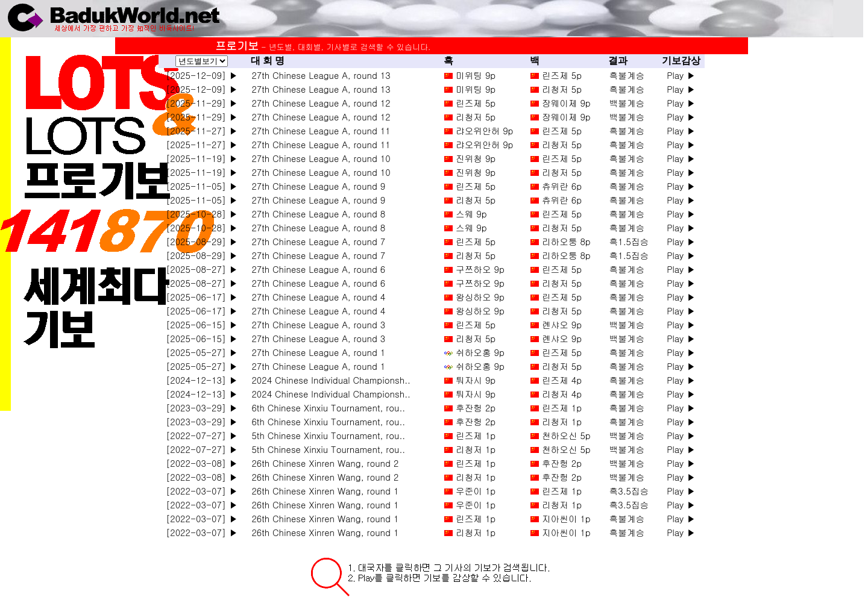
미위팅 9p (476, 75)
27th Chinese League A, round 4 (316, 297)
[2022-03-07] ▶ (202, 491)
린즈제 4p (562, 380)
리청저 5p (562, 89)
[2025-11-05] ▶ (202, 186)
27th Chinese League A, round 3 (316, 324)
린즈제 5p (562, 75)
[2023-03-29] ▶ (202, 407)
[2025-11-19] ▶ (202, 158)
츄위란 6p (562, 186)
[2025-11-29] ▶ (202, 103)
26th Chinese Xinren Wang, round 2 (322, 463)
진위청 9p (476, 158)
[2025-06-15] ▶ (202, 324)
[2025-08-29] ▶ (202, 241)
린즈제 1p (562, 407)
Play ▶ (681, 75)
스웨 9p (471, 214)
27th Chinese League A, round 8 (316, 214)
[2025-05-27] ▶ (202, 352)
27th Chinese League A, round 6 (316, 269)
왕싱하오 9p (480, 297)
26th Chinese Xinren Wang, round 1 (322, 491)
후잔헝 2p (476, 407)
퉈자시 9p (476, 380)
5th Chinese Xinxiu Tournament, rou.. (326, 435)
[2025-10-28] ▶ (202, 214)
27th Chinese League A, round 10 (318, 158)
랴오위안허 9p (484, 130)
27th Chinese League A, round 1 (316, 352)
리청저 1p (562, 421)
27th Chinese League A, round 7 (316, 241)
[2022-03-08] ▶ (202, 463)
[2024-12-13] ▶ (202, 380)
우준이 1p (476, 491)
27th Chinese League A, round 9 (316, 186)
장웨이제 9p (566, 103)
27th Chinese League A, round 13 (318, 75)
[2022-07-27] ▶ (202, 435)
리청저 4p (562, 394)
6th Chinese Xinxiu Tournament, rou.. (326, 407)
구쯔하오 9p (480, 269)
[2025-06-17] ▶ (202, 297)
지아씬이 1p (566, 518)
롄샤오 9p (562, 324)
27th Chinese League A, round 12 (318, 103)
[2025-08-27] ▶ (202, 269)
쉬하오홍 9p (480, 352)
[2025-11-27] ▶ (202, 130)
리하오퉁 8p (566, 241)
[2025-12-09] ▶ (202, 75)
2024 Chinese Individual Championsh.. (328, 380)
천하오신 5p (566, 435)
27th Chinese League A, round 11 (318, 130)
